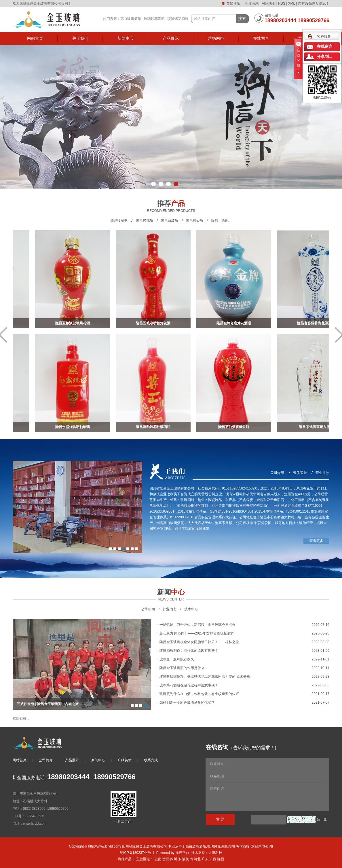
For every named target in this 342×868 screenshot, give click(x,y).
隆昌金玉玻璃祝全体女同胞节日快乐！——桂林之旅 (199, 642)
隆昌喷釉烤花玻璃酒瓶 (155, 427)
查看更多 (316, 541)
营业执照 (322, 473)
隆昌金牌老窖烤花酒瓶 (235, 323)
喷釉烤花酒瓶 (178, 19)
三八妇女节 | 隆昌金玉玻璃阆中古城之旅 (48, 704)
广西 (213, 859)
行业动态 (170, 609)
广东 (205, 859)
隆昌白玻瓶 (170, 221)
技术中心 (191, 609)
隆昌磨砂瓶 (195, 221)
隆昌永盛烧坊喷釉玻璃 (74, 427)
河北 (197, 859)
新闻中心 (126, 38)
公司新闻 (148, 609)
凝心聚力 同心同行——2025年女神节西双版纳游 (197, 633)
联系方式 (151, 760)
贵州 (166, 859)
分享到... (324, 57)
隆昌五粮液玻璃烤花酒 (74, 323)
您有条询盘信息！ (314, 3)
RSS (282, 3)
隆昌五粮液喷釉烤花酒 (155, 323)
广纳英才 (125, 760)
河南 (189, 859)
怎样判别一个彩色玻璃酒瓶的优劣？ (187, 703)
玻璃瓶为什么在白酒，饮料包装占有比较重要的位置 (199, 694)
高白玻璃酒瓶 (131, 19)
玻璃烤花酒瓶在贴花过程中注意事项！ (189, 685)
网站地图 (268, 3)
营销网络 (216, 38)
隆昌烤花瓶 (145, 221)
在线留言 (261, 38)
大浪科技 (215, 853)
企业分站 (252, 3)
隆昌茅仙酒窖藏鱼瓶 (235, 427)
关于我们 (80, 38)
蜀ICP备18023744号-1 (137, 853)
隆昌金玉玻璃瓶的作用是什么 (182, 668)
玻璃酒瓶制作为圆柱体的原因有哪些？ (189, 651)
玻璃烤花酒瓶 (154, 19)
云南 (158, 859)
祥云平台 (182, 853)
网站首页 (35, 38)
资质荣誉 (300, 473)
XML (292, 3)
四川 (174, 859)
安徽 (182, 859)
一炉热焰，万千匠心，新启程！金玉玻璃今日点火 (197, 625)
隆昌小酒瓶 (220, 221)
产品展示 (171, 38)
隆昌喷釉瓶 (119, 221)
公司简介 (46, 760)
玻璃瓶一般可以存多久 (177, 659)
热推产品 (125, 859)
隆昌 (221, 859)
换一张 (322, 819)
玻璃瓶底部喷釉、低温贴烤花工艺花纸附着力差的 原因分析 (205, 677)
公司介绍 (277, 473)
